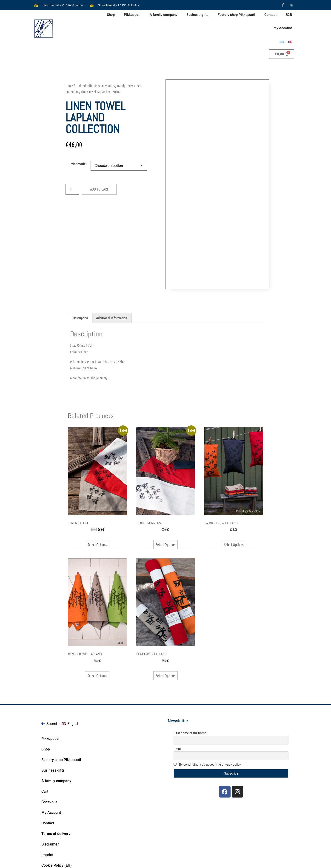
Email (177, 699)
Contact (270, 15)
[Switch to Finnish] (282, 42)
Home (69, 86)
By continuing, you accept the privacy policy (207, 714)
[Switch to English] (290, 42)
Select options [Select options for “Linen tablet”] (97, 494)
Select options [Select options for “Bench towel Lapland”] (97, 625)
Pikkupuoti (132, 15)
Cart (45, 741)
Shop (111, 15)
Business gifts (197, 15)
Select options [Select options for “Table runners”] (165, 494)
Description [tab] (80, 268)
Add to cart (99, 189)
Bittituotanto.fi (283, 862)
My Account (283, 28)
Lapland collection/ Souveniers (95, 86)
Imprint (47, 805)
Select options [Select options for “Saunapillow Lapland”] (234, 494)
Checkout (49, 752)
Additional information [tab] (112, 268)
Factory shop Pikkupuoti (236, 15)
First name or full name (190, 683)
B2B (289, 15)
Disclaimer (50, 794)
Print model (78, 164)
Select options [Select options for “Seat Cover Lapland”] (165, 625)
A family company (163, 15)
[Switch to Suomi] (49, 674)
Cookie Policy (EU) (57, 815)
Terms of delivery (56, 784)
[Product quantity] (72, 189)
